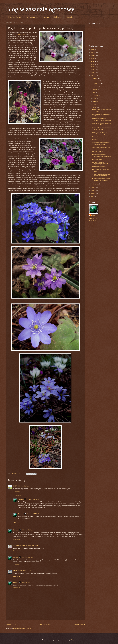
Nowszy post (11, 624)
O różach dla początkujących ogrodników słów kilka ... (101, 175)
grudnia (95, 78)
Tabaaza (21, 499)
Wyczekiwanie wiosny (99, 167)
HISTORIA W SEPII (19, 545)
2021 (93, 64)
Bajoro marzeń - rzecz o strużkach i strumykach (100, 133)
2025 (93, 52)
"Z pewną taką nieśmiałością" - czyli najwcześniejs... (102, 143)
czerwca (95, 96)
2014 (93, 193)
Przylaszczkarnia (20, 34)
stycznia (95, 184)
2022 (93, 61)
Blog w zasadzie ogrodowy (40, 9)
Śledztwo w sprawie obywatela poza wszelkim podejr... (102, 124)
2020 (93, 67)
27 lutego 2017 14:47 (33, 514)
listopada (96, 81)
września (95, 87)
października (97, 84)
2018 (93, 73)
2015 (93, 191)
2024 (93, 55)
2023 (93, 58)
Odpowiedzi (19, 495)
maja (94, 98)
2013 (93, 196)
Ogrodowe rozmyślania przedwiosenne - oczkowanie (102, 155)
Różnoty (69, 17)
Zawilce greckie (97, 159)
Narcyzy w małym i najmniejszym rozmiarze (100, 163)
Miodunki (95, 137)
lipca (94, 93)
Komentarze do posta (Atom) (22, 628)
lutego (95, 107)
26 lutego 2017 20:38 (24, 571)
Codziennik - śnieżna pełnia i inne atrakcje (101, 148)
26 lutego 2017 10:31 (28, 530)
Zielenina (57, 17)
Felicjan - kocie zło (98, 152)
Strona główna (15, 17)
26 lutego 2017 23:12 (28, 582)
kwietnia (95, 101)
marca (95, 104)
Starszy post (80, 624)
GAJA (15, 486)
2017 (93, 76)
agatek (15, 571)
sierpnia (95, 90)
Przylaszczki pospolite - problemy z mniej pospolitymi (102, 119)
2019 (93, 70)
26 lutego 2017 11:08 (28, 557)
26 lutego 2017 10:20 (24, 486)
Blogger (73, 640)
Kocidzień (95, 140)
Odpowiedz (17, 491)
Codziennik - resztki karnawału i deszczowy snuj (102, 129)
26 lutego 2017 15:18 (33, 499)
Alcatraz (46, 17)
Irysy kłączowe (31, 17)
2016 (93, 188)
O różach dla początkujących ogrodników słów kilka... (101, 179)
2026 (93, 50)
